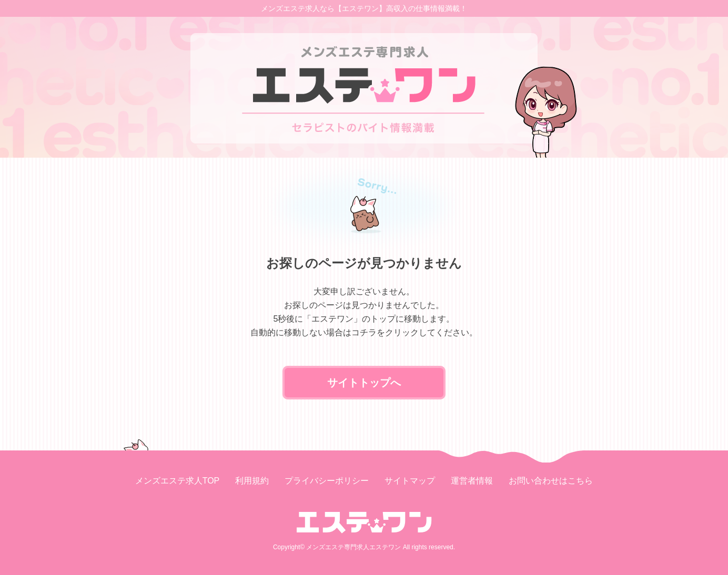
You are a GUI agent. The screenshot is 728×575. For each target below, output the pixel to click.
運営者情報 (472, 481)
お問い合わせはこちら (551, 481)
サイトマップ (410, 481)
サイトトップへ (364, 383)
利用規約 (252, 481)
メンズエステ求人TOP (178, 481)
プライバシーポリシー (327, 481)
